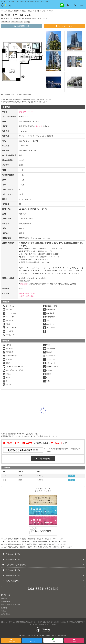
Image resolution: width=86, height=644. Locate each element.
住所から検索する (14, 11)
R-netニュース (51, 635)
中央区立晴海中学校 (27, 296)
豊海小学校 (43, 542)
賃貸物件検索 (6, 601)
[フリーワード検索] (68, 5)
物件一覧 (4, 598)
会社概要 (22, 635)
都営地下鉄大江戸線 (28, 539)
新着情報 (4, 608)
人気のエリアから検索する (17, 547)
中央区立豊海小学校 (27, 293)
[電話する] (75, 5)
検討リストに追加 (64, 26)
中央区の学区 (26, 542)
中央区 (24, 11)
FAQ (44, 635)
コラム (3, 611)
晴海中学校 (43, 544)
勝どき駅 (39, 126)
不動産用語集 (62, 635)
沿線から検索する (14, 539)
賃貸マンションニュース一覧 (11, 605)
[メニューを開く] (82, 5)
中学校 (35, 544)
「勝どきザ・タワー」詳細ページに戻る (43, 490)
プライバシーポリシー (33, 635)
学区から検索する (14, 542)
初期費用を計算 (22, 26)
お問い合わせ (43, 459)
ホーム (3, 11)
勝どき (31, 11)
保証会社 (23, 284)
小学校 (35, 542)
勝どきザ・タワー (41, 11)
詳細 (72, 476)
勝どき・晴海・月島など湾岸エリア (40, 547)
